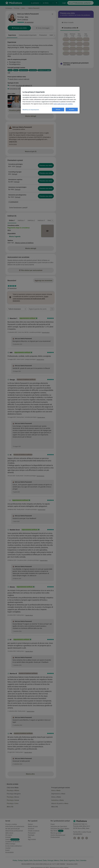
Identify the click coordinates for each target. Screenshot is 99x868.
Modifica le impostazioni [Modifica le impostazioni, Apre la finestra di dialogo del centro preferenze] (31, 110)
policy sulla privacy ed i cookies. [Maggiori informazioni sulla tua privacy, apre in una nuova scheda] (63, 104)
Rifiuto (58, 110)
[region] (50, 100)
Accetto (72, 110)
